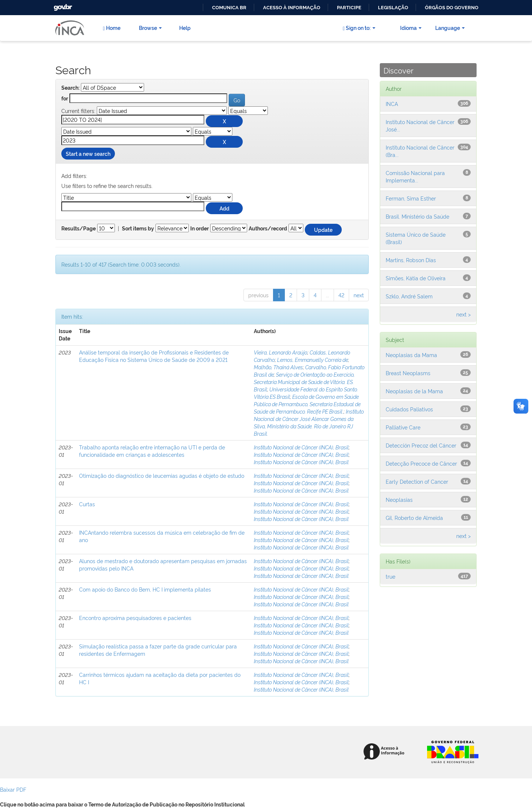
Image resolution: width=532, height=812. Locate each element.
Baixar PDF (13, 789)
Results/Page (79, 229)
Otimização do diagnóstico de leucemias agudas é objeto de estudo (162, 475)
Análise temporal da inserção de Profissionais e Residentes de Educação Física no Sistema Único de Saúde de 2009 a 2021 (154, 356)
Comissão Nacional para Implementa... (415, 176)
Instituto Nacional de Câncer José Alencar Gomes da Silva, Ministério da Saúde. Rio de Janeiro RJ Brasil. (309, 422)
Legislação (393, 8)
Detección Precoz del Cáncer (421, 445)
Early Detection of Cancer (417, 481)
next (359, 295)
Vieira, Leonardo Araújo (281, 352)
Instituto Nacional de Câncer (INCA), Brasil (301, 447)
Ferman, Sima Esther (411, 198)
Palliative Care (403, 427)
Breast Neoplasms (408, 373)
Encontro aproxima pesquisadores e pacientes (135, 618)
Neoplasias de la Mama (414, 391)
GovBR (62, 5)
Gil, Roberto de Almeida (414, 518)
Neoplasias (399, 499)
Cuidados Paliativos (409, 409)
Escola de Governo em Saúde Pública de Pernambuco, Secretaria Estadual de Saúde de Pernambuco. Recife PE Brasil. (307, 404)
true (391, 576)
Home (111, 28)
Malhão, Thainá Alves (278, 367)
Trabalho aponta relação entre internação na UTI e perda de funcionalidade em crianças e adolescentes (152, 451)
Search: (70, 88)
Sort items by (138, 229)
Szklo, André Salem (409, 296)
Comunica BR (229, 8)
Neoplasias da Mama (411, 355)
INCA (392, 104)
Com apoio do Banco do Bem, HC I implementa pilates (145, 589)
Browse (150, 28)
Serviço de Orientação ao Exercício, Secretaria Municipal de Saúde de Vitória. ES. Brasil (304, 382)
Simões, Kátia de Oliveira (416, 278)
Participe (349, 8)
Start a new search (88, 153)
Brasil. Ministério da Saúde (417, 216)
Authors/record (268, 229)
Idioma (411, 28)
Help (185, 28)
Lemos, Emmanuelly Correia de (313, 359)
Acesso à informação (292, 8)
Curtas (87, 504)
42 (341, 295)
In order (199, 229)
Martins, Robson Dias (411, 260)
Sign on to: (359, 28)
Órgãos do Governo (452, 8)
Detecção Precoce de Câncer (421, 463)
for (65, 99)
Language (450, 28)
